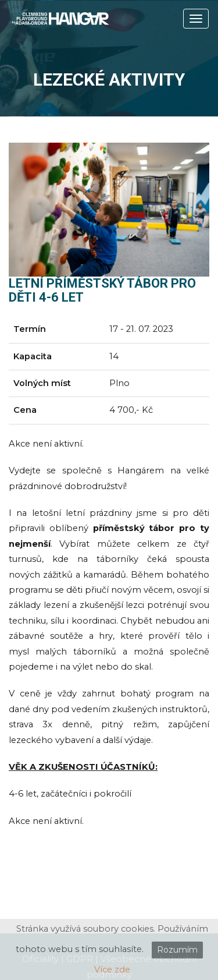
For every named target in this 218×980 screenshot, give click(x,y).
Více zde (112, 970)
